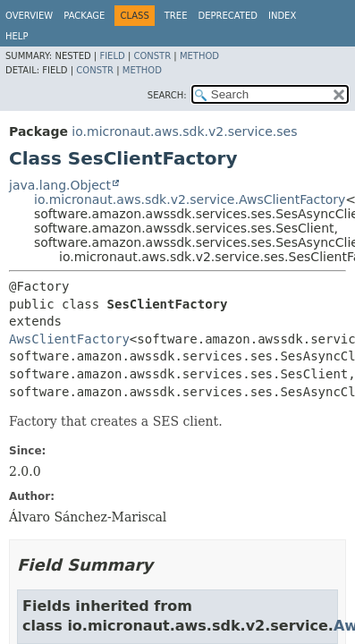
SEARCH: (167, 95)
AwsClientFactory (69, 339)
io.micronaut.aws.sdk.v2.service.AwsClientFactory (190, 199)
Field (112, 56)
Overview (29, 16)
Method (199, 56)
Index (282, 16)
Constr (152, 56)
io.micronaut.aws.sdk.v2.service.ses (184, 131)
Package (84, 16)
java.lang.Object (60, 185)
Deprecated (228, 16)
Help (17, 36)
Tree (176, 16)
